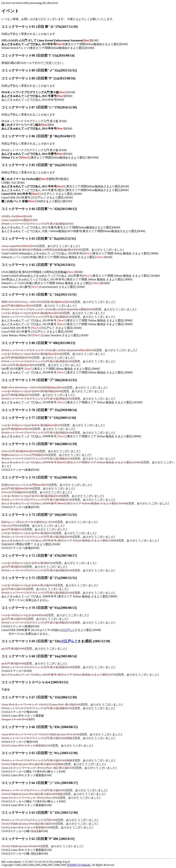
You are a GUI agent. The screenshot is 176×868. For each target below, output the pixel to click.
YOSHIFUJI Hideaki (78, 865)
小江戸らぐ (68, 630)
